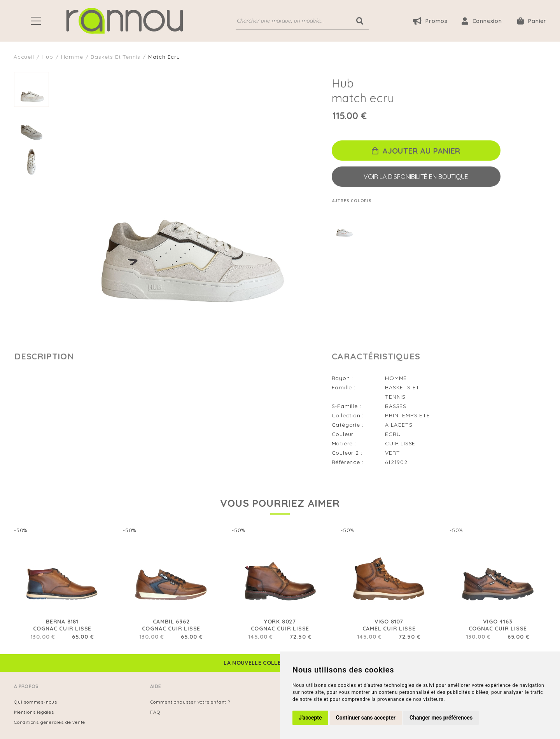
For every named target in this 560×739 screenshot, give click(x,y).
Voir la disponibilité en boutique (416, 177)
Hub (47, 57)
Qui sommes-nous (36, 702)
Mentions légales (34, 712)
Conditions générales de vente (50, 722)
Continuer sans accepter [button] (366, 718)
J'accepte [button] (310, 718)
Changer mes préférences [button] (441, 718)
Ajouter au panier (416, 151)
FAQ (155, 712)
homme (72, 57)
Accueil (24, 57)
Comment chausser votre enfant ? (190, 702)
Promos (430, 21)
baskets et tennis (115, 57)
